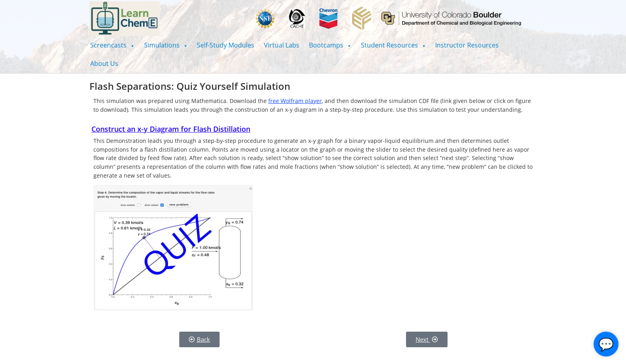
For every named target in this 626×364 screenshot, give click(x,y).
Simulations (166, 45)
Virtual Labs (282, 45)
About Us (104, 63)
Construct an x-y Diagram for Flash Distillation (171, 129)
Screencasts (112, 45)
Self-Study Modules (226, 45)
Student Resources (393, 45)
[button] (112, 45)
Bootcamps (330, 45)
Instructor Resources (467, 45)
